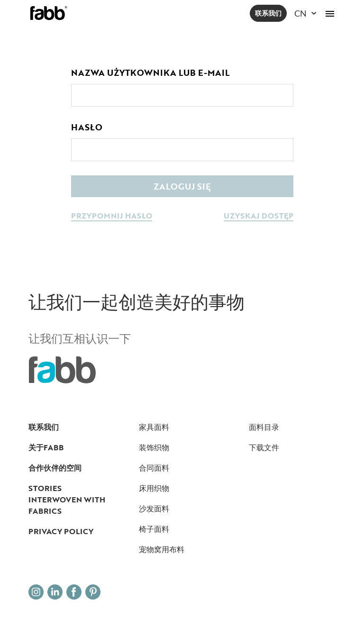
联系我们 (268, 13)
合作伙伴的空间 (55, 468)
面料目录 (264, 427)
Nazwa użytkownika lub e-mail (150, 73)
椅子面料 (154, 529)
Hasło (87, 127)
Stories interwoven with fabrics (67, 500)
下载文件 (264, 447)
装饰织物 (154, 447)
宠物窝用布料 (162, 549)
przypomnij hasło (112, 216)
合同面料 (154, 468)
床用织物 (154, 488)
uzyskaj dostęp (259, 216)
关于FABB (46, 447)
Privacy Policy (61, 531)
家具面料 (154, 427)
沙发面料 (154, 509)
